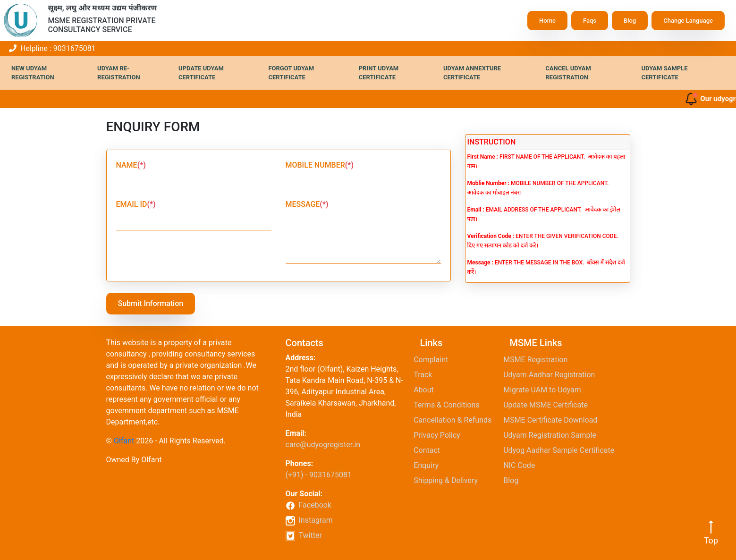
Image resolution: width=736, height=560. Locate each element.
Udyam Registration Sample (553, 435)
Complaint (434, 360)
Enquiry (430, 465)
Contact (430, 450)
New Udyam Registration (33, 73)
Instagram (309, 521)
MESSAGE (307, 204)
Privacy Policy (440, 435)
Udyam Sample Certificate (664, 73)
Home (547, 21)
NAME (131, 165)
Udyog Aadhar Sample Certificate (562, 450)
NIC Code (523, 465)
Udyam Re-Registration (119, 73)
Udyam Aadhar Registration (553, 375)
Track (426, 375)
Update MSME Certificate (549, 405)
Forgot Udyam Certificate (291, 73)
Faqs (590, 21)
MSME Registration (539, 360)
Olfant (124, 441)
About (427, 390)
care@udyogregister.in (323, 445)
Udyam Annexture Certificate (472, 73)
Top (711, 533)
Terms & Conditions (450, 405)
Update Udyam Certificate (201, 73)
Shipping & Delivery (449, 480)
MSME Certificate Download (554, 420)
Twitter (304, 536)
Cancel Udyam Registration (568, 73)
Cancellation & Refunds (456, 420)
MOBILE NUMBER (320, 165)
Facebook (309, 505)
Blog (630, 21)
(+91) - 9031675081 (319, 475)
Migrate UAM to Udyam (546, 390)
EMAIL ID (136, 204)
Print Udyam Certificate (379, 73)
